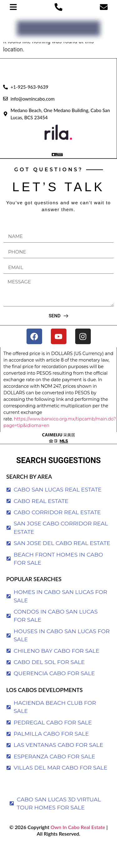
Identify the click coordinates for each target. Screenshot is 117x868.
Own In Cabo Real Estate (77, 827)
